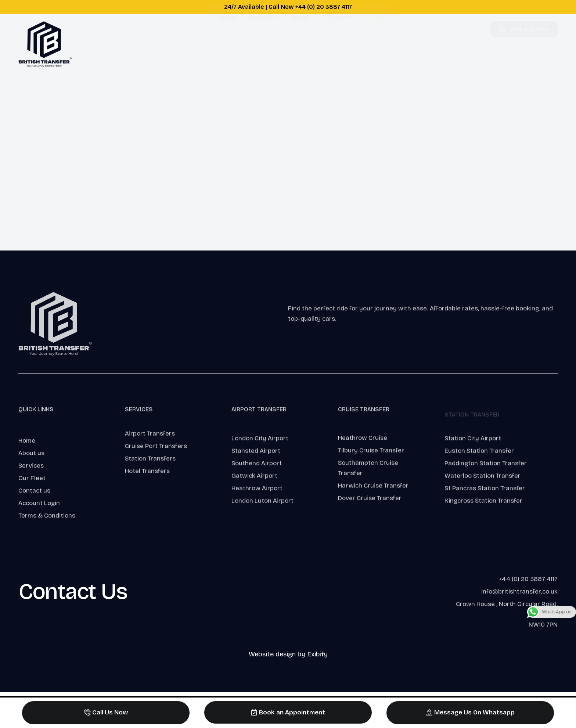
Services (264, 44)
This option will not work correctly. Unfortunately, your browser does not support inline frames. (288, 161)
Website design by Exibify (288, 654)
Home (228, 44)
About (305, 44)
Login (383, 44)
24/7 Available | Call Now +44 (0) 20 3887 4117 (288, 7)
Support (344, 44)
